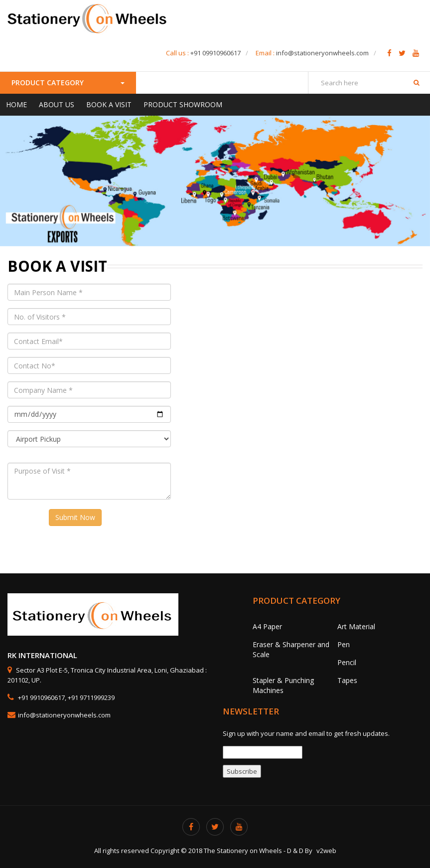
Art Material (356, 626)
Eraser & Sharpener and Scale (291, 649)
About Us (57, 104)
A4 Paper (267, 626)
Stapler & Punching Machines (283, 685)
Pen (344, 644)
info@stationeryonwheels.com (322, 53)
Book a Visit (109, 104)
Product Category (68, 83)
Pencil (347, 662)
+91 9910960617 (41, 697)
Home (16, 104)
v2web (326, 851)
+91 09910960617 (215, 53)
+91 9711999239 (91, 697)
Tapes (347, 680)
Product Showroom (183, 104)
